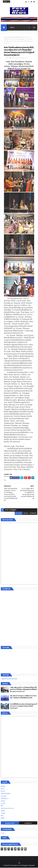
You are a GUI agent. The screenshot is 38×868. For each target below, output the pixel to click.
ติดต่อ (3, 818)
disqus (26, 513)
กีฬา (2, 806)
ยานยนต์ (3, 796)
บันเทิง (3, 801)
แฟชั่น (3, 811)
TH (23, 37)
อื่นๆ (2, 816)
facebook (33, 513)
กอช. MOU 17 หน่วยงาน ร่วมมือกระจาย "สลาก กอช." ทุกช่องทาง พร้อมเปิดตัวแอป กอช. (23, 697)
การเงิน (3, 804)
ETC (3, 833)
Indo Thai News (17, 37)
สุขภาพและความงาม (7, 808)
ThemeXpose (15, 866)
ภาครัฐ (3, 813)
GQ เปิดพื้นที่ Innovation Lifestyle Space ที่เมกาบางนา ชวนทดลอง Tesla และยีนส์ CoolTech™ (23, 706)
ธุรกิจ (10, 37)
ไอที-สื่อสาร (5, 799)
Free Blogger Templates (27, 866)
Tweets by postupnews (9, 679)
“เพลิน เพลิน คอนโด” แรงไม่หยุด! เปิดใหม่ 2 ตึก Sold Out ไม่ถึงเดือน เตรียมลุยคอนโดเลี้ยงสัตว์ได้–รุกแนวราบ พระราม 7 (23, 690)
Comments (28, 823)
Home (6, 37)
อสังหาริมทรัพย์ (5, 794)
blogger (19, 513)
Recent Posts (10, 823)
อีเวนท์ (3, 791)
